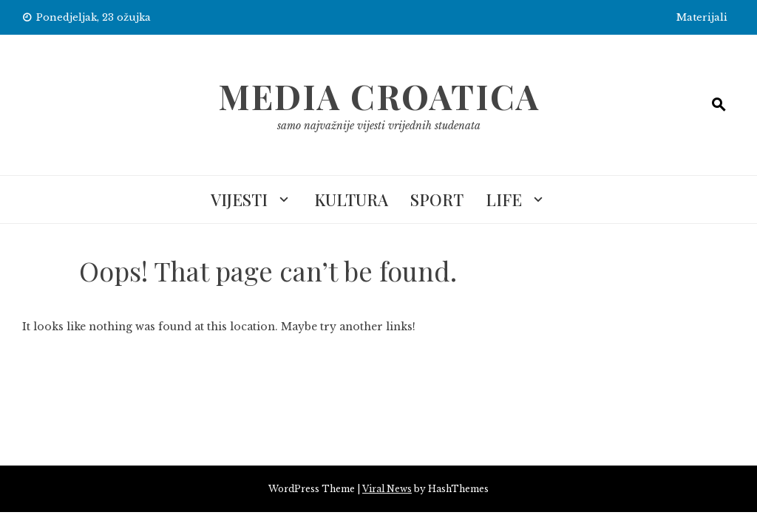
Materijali (702, 17)
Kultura (351, 199)
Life (504, 199)
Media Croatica (379, 96)
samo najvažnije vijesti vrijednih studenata (379, 126)
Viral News (387, 489)
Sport (437, 199)
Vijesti (239, 199)
